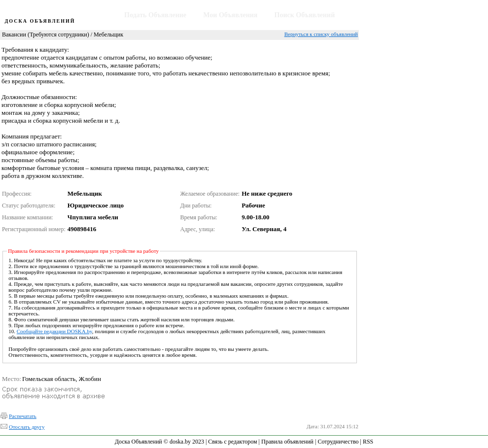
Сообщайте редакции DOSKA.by (54, 331)
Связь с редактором (232, 442)
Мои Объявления (230, 15)
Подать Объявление (155, 15)
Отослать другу (27, 427)
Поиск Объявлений (305, 15)
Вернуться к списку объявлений (321, 34)
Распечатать (23, 416)
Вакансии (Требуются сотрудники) (46, 34)
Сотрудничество (338, 442)
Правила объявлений (287, 442)
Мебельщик (108, 34)
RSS (368, 442)
